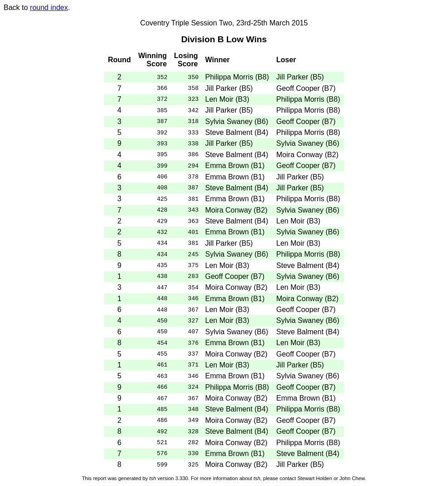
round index (49, 7)
